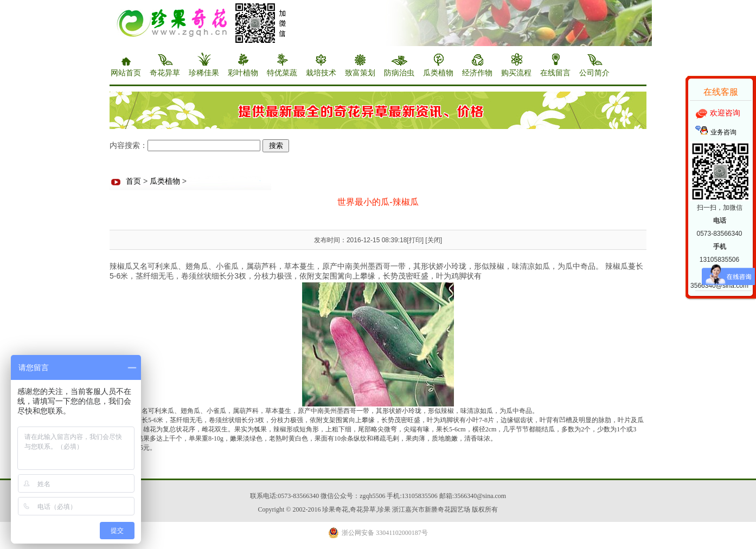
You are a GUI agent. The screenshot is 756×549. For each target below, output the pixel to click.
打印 (415, 240)
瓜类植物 (165, 181)
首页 (133, 181)
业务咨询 (723, 132)
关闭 (434, 240)
